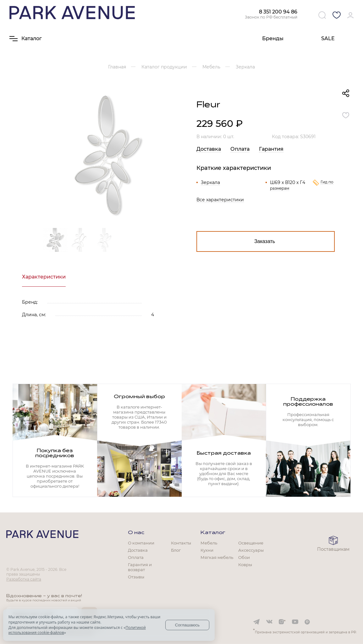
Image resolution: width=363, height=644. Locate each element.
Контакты (181, 543)
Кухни (207, 550)
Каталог (213, 533)
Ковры (245, 565)
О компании (141, 543)
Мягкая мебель (217, 557)
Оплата (240, 149)
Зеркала (210, 182)
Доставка (209, 149)
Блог (176, 550)
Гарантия (271, 149)
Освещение (251, 543)
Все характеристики (220, 200)
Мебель (209, 543)
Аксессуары (251, 550)
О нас (136, 533)
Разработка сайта (24, 579)
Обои (244, 557)
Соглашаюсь (187, 625)
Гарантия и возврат (140, 567)
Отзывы (136, 577)
